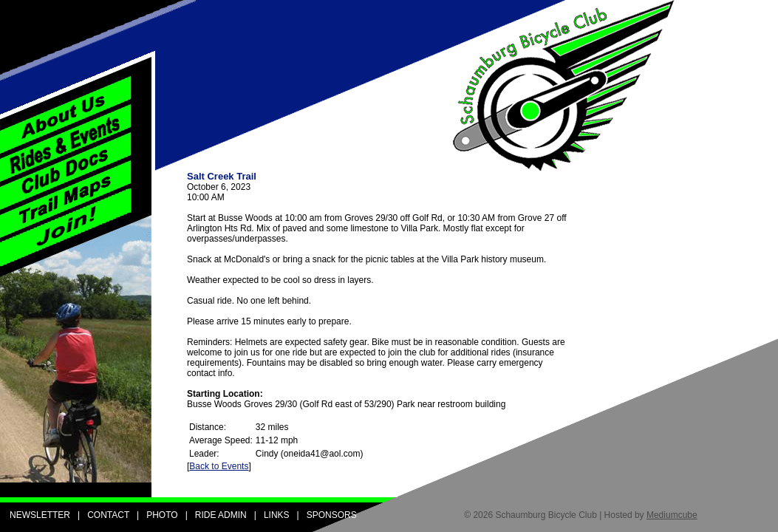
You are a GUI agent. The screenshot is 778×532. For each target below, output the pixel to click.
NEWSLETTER (40, 515)
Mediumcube (672, 515)
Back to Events (219, 466)
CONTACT (108, 515)
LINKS (277, 515)
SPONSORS (332, 515)
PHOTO (162, 515)
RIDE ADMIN (221, 515)
